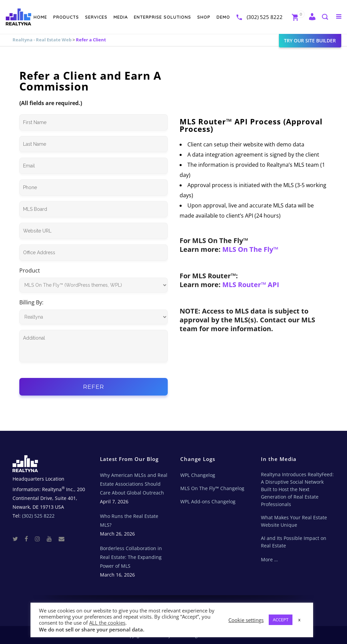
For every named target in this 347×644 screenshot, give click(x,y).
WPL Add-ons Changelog (208, 501)
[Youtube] (52, 538)
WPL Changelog (198, 475)
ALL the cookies (107, 623)
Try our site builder (301, 41)
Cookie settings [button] (246, 620)
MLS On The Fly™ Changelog (212, 488)
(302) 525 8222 (255, 17)
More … (269, 559)
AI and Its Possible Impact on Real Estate (294, 542)
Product (30, 270)
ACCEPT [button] (281, 620)
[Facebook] (29, 538)
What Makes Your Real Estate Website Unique (294, 521)
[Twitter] (18, 538)
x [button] (299, 620)
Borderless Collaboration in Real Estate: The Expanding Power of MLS (131, 557)
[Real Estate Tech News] (62, 538)
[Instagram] (40, 538)
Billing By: (31, 302)
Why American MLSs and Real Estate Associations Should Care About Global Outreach (134, 484)
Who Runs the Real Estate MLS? (129, 520)
